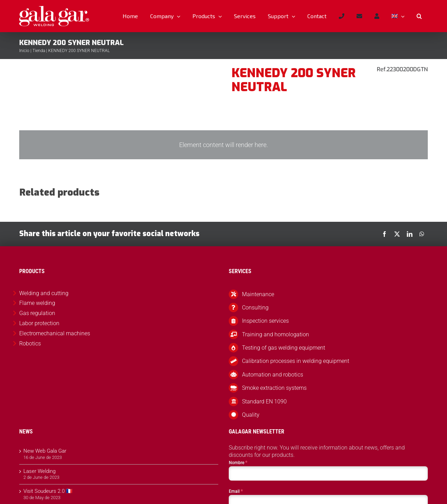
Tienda (39, 51)
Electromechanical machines (55, 333)
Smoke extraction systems (274, 388)
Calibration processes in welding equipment (296, 361)
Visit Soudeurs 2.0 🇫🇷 (48, 491)
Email (236, 491)
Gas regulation (37, 313)
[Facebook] (384, 234)
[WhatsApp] (422, 234)
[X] (397, 234)
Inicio (24, 51)
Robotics (30, 344)
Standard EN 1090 (264, 401)
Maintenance (258, 294)
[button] (419, 16)
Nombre (238, 462)
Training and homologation (276, 334)
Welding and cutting (44, 293)
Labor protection (39, 323)
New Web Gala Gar (45, 451)
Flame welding (37, 303)
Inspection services (265, 321)
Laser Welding (39, 471)
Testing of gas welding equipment (284, 348)
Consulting (255, 308)
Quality (251, 415)
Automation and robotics (273, 375)
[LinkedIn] (410, 234)
